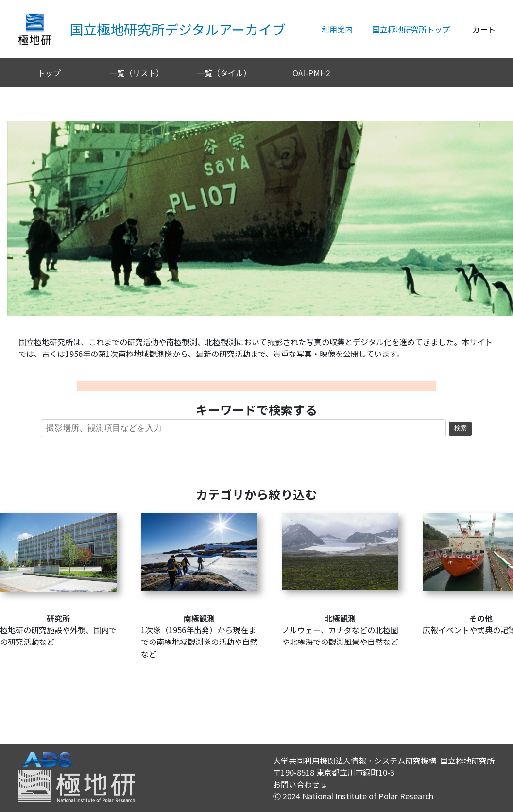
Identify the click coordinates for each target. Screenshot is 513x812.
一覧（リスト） (137, 73)
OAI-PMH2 (311, 73)
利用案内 (337, 29)
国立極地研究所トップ (411, 29)
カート (484, 29)
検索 (461, 428)
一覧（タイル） (224, 73)
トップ (49, 73)
